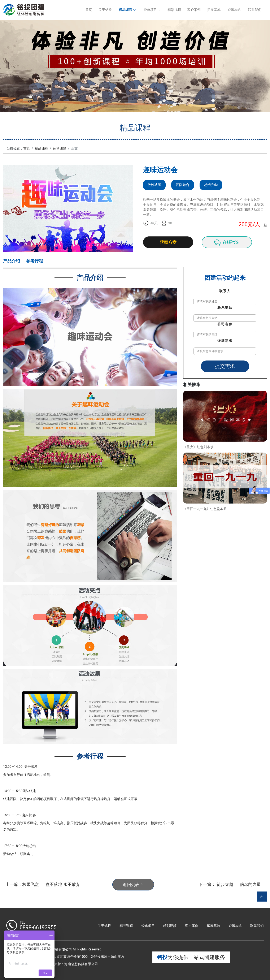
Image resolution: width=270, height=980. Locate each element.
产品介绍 (12, 261)
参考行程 (35, 261)
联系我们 (255, 10)
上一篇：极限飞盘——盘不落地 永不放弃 (43, 884)
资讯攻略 (234, 10)
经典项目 (150, 10)
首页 (89, 10)
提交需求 (225, 366)
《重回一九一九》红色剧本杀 (205, 509)
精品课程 (126, 10)
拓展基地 (214, 10)
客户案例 (194, 10)
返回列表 (133, 885)
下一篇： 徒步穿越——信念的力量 (230, 884)
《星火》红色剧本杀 (198, 447)
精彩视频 (174, 10)
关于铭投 (105, 10)
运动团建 (60, 148)
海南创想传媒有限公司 (81, 964)
